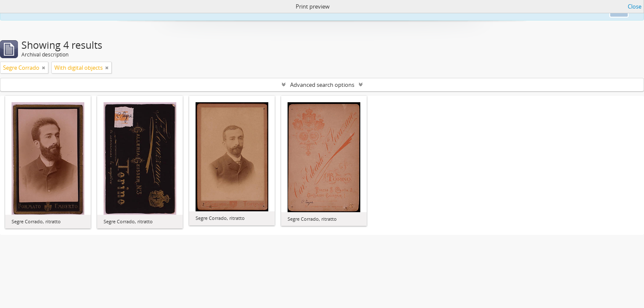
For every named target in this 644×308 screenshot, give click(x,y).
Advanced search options (322, 85)
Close (635, 6)
